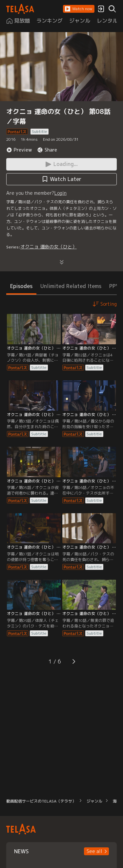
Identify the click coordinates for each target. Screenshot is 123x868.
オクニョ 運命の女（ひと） (49, 247)
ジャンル (94, 801)
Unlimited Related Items (71, 286)
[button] (79, 9)
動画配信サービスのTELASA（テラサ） (41, 801)
